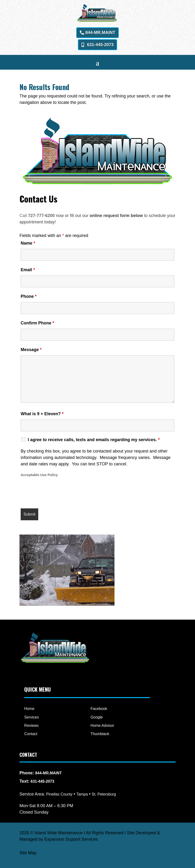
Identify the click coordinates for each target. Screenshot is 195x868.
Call (24, 216)
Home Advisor (102, 726)
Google (97, 717)
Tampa (82, 794)
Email (28, 270)
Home (29, 709)
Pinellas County (59, 794)
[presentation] (57, 493)
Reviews (31, 726)
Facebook (99, 709)
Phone (29, 296)
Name (28, 243)
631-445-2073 (100, 45)
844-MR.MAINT (100, 33)
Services (31, 717)
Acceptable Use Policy (39, 475)
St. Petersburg (104, 794)
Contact (31, 734)
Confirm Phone (37, 323)
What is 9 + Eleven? (42, 414)
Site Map (28, 853)
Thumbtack (100, 734)
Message (31, 350)
